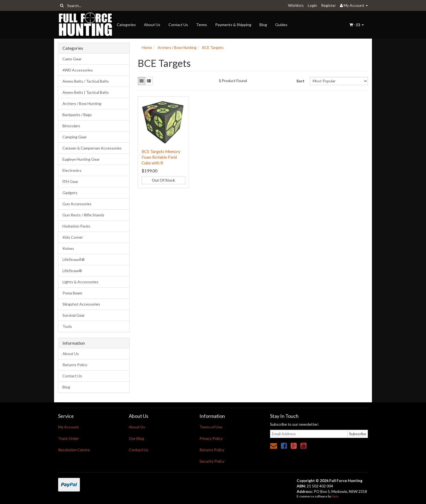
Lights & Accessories (80, 282)
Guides (281, 25)
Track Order (68, 438)
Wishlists (296, 5)
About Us (152, 25)
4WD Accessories (78, 70)
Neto (335, 496)
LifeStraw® (72, 271)
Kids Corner (73, 237)
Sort (300, 81)
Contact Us (178, 25)
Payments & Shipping (233, 25)
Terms (202, 25)
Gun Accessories (77, 204)
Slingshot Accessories (81, 304)
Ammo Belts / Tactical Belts (86, 81)
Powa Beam (72, 293)
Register (328, 5)
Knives (68, 248)
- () (357, 25)
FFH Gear (70, 181)
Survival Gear (74, 315)
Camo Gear (72, 59)
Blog (263, 25)
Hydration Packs (76, 226)
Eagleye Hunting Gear (81, 159)
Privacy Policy (211, 438)
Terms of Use (211, 427)
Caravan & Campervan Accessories (92, 148)
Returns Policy (75, 365)
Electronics (72, 170)
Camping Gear (75, 137)
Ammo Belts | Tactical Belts (86, 92)
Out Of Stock (163, 180)
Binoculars (71, 126)
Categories (126, 25)
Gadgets (70, 193)
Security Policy (212, 461)
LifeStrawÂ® (74, 259)
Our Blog (136, 438)
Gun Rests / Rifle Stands (83, 215)
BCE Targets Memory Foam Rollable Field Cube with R (161, 157)
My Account (68, 427)
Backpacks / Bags (77, 115)
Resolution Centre (74, 450)
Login (312, 5)
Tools (67, 326)
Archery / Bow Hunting (82, 103)
